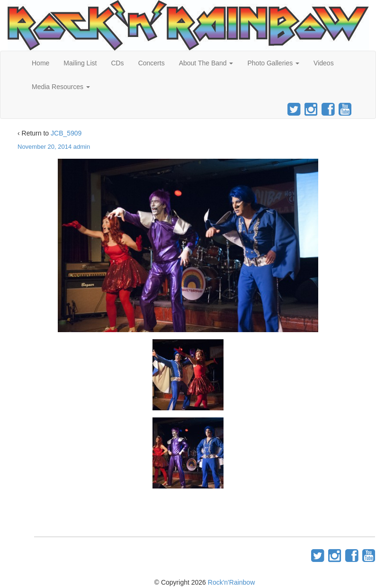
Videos (324, 63)
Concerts (152, 63)
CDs (117, 63)
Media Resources (61, 87)
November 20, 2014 (45, 147)
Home (40, 63)
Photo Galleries (273, 63)
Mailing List (80, 63)
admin (82, 147)
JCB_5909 (66, 133)
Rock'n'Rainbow (232, 582)
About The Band (206, 63)
